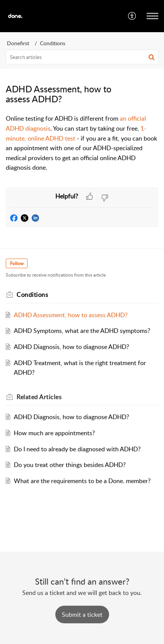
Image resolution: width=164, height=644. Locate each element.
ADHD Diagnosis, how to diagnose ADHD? (71, 347)
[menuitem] (132, 16)
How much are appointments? (54, 433)
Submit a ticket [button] (82, 615)
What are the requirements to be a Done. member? (82, 481)
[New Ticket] (82, 615)
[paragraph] (82, 143)
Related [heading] (39, 397)
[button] (132, 16)
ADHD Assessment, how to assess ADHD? (71, 315)
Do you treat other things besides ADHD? (70, 465)
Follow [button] (17, 263)
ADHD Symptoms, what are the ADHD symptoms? (82, 331)
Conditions (53, 43)
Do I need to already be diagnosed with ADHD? (77, 449)
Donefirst (18, 43)
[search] (82, 57)
